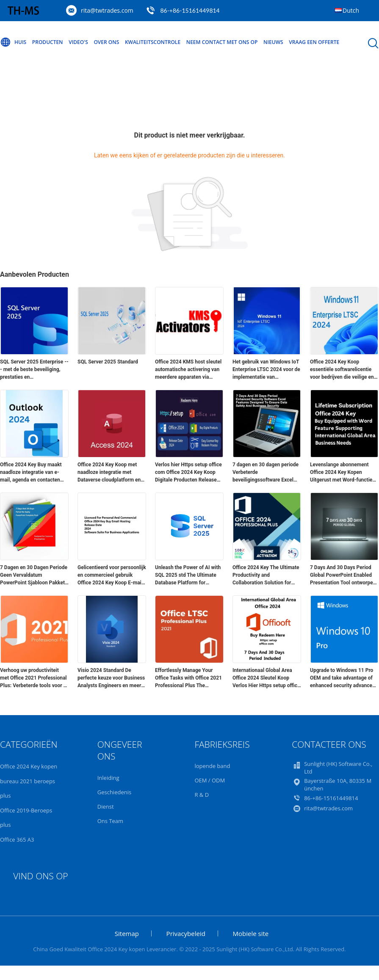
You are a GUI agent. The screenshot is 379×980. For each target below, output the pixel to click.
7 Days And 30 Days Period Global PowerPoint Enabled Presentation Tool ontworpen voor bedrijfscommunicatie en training (344, 575)
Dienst (106, 807)
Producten (48, 42)
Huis (13, 42)
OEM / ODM (210, 780)
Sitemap (127, 933)
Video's (78, 42)
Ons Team (110, 821)
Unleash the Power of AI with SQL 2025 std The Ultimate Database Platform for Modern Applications (188, 575)
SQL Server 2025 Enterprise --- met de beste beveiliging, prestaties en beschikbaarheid (34, 370)
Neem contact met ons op (222, 42)
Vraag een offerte (314, 42)
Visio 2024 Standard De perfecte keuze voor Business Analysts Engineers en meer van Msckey (111, 678)
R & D (202, 795)
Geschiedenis (114, 792)
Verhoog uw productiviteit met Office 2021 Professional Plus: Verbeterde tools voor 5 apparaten (33, 678)
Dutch (351, 10)
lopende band (212, 766)
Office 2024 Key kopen (29, 766)
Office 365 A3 (17, 840)
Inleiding (108, 778)
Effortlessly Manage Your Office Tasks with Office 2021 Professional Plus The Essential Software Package (188, 678)
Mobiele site (251, 933)
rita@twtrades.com (107, 10)
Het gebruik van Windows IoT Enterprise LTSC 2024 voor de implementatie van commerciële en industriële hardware (266, 370)
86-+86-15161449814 (190, 10)
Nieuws (273, 42)
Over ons (106, 42)
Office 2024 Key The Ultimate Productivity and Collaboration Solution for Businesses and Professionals (267, 575)
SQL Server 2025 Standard (108, 362)
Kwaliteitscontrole (153, 42)
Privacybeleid (186, 933)
